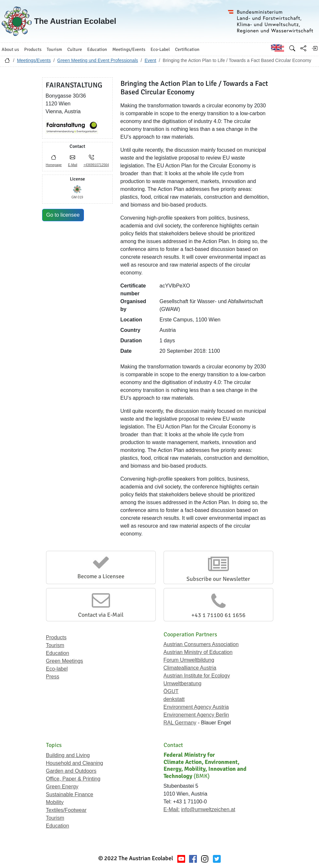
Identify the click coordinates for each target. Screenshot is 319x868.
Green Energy (62, 787)
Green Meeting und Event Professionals (97, 60)
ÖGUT (171, 691)
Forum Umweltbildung (189, 660)
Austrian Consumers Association (201, 644)
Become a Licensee (101, 576)
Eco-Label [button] (160, 49)
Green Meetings (65, 661)
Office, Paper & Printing (73, 779)
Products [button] (33, 49)
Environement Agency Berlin (196, 715)
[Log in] (314, 48)
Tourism (55, 645)
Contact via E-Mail (101, 615)
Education (58, 653)
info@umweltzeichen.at (208, 809)
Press (53, 677)
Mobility (55, 802)
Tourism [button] (54, 49)
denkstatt (174, 699)
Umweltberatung (183, 683)
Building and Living (68, 755)
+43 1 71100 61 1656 (218, 615)
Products (56, 637)
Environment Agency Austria (196, 707)
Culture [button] (75, 49)
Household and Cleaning (75, 763)
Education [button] (97, 49)
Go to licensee (63, 215)
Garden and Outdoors (71, 771)
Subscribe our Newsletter (218, 579)
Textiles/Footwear (66, 810)
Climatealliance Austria (190, 668)
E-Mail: (172, 809)
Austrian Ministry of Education (198, 652)
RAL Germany (180, 723)
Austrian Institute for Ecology (197, 676)
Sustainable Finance (70, 794)
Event (151, 60)
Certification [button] (187, 49)
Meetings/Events (34, 60)
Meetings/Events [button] (129, 49)
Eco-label (57, 669)
